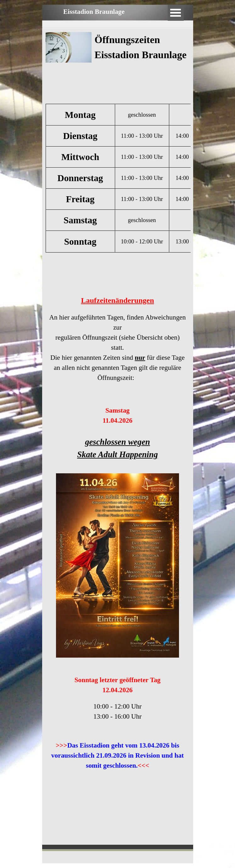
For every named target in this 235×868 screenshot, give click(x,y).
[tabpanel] (142, 66)
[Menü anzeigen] (176, 13)
